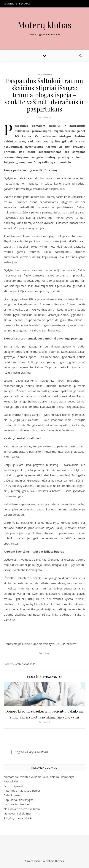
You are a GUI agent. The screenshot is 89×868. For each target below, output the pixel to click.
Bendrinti (45, 653)
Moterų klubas (44, 25)
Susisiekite (11, 4)
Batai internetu (13, 795)
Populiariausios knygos (19, 800)
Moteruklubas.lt (25, 664)
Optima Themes (55, 861)
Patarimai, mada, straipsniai (22, 790)
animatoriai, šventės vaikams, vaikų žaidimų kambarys (39, 777)
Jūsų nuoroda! (18, 818)
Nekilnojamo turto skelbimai (22, 809)
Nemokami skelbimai (17, 813)
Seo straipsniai (13, 786)
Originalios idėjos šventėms (31, 752)
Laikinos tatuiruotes (17, 804)
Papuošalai (11, 781)
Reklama (25, 4)
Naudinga (45, 74)
